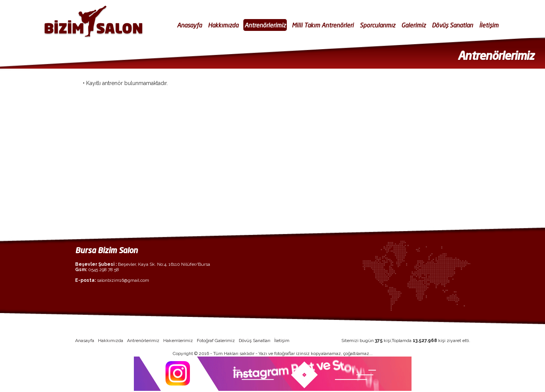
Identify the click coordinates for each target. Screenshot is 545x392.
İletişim (489, 25)
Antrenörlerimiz (265, 25)
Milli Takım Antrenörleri (323, 25)
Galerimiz (413, 25)
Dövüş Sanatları (452, 25)
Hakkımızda (223, 25)
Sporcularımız (377, 25)
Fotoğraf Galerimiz (216, 341)
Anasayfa (189, 25)
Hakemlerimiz (178, 341)
